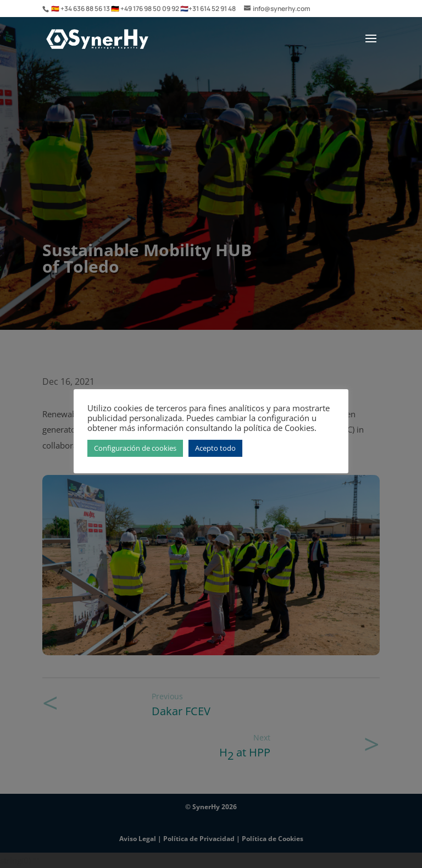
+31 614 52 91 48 (212, 9)
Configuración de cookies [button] (135, 448)
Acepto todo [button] (215, 448)
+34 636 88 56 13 (86, 9)
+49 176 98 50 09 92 (150, 9)
